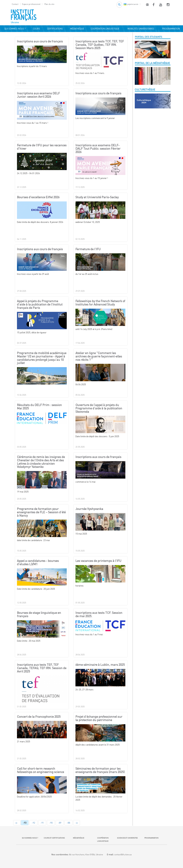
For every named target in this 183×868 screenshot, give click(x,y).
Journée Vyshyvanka (89, 509)
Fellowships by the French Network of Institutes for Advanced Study (100, 303)
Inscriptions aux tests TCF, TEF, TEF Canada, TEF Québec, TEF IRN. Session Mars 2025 (100, 45)
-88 (68, 823)
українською (131, 4)
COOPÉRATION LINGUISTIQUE (105, 29)
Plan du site (49, 4)
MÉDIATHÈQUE (77, 29)
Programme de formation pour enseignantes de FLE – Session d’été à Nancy (41, 512)
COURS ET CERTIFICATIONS (54, 838)
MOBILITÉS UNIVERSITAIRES (140, 29)
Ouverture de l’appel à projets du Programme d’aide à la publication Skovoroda (99, 408)
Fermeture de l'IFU (88, 249)
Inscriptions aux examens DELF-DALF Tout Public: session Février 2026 (98, 149)
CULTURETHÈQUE (145, 89)
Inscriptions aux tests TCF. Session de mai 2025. (99, 614)
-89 (60, 823)
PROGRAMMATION (170, 29)
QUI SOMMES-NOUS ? (15, 29)
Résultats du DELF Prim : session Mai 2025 (39, 407)
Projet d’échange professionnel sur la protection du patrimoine (99, 718)
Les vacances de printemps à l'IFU (98, 561)
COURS (36, 29)
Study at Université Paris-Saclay (97, 197)
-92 (33, 823)
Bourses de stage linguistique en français (39, 614)
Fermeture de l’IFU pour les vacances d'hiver (42, 147)
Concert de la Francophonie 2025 (39, 717)
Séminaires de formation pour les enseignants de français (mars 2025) (100, 770)
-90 (51, 823)
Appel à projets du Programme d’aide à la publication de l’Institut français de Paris (40, 304)
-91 (42, 823)
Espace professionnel (31, 4)
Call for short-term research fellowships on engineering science (40, 770)
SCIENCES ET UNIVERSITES (127, 838)
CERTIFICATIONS (54, 29)
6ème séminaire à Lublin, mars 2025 (100, 665)
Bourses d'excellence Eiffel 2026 (38, 197)
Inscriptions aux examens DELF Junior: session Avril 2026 (38, 95)
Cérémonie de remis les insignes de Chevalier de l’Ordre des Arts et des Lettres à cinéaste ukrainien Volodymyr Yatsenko (41, 462)
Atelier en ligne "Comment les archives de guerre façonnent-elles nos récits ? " (99, 356)
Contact (15, 4)
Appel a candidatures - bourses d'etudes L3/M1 (38, 563)
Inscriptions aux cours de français (40, 41)
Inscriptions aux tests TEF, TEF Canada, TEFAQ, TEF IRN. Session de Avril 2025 (42, 668)
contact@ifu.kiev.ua (123, 855)
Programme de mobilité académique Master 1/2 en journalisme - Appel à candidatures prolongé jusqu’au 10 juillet (42, 358)
